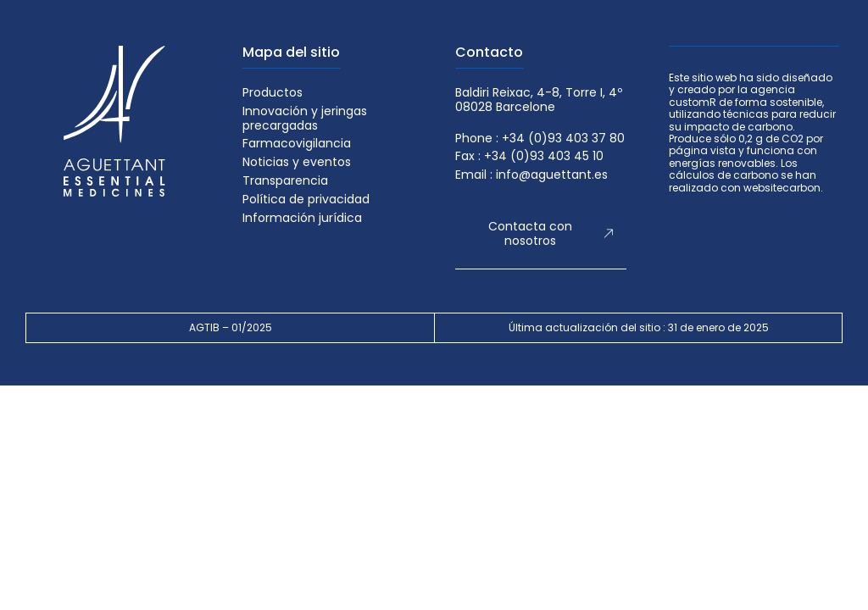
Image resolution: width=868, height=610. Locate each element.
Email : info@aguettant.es (531, 175)
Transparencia (285, 181)
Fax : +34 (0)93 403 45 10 (529, 156)
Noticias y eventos (297, 162)
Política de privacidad (306, 200)
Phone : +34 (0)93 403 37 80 (540, 139)
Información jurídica (302, 218)
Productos (273, 93)
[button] (541, 234)
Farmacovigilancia (297, 144)
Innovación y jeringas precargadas (305, 119)
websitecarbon (782, 188)
